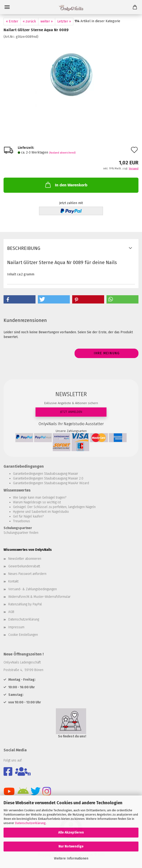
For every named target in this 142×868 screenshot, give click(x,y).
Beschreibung (24, 248)
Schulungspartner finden (21, 533)
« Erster (12, 21)
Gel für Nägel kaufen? (28, 516)
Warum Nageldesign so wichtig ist (37, 502)
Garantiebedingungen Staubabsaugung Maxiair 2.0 (48, 478)
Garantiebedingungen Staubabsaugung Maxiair (46, 474)
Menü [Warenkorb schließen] (7, 7)
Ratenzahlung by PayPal (25, 604)
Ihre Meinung (107, 353)
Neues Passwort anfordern (27, 574)
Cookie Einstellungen (23, 635)
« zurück (29, 21)
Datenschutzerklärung (30, 823)
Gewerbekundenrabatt (24, 566)
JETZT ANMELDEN (71, 412)
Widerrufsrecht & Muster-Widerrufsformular (39, 597)
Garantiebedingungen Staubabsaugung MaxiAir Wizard (51, 483)
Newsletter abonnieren (25, 559)
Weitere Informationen (71, 858)
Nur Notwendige (71, 846)
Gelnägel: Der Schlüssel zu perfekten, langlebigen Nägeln (54, 507)
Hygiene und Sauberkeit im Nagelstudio (41, 512)
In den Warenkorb (66, 185)
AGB (11, 612)
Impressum (16, 627)
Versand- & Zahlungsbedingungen (33, 589)
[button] (20, 299)
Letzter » (64, 21)
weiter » (47, 21)
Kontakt (13, 581)
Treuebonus (22, 521)
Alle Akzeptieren (71, 832)
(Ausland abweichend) (62, 153)
